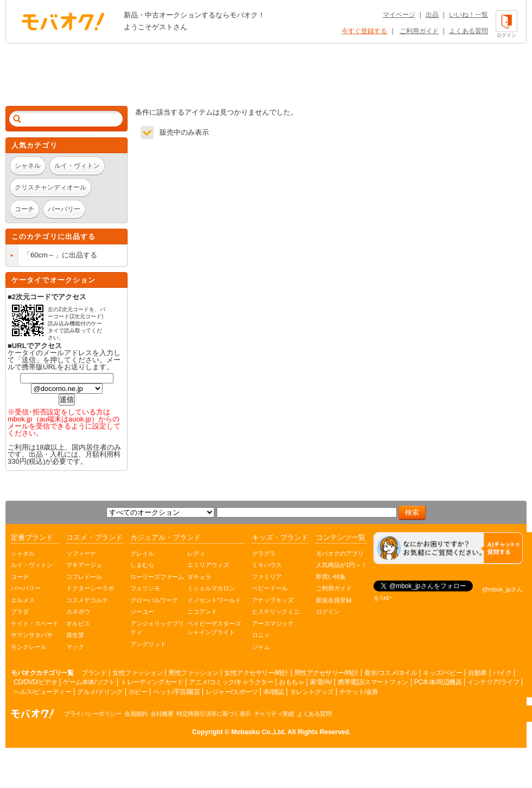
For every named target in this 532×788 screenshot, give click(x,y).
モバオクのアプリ (340, 553)
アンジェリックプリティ (157, 628)
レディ (196, 553)
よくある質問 (468, 31)
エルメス (23, 600)
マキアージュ (84, 565)
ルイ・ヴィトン (32, 565)
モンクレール (29, 647)
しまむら (142, 565)
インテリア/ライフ (493, 682)
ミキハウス (267, 565)
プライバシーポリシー (93, 714)
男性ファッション (193, 673)
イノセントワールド (214, 600)
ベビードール (270, 588)
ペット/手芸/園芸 (176, 692)
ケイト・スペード (35, 623)
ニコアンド (202, 612)
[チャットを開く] (448, 548)
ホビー (138, 692)
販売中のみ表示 (184, 132)
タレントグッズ (312, 692)
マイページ (399, 15)
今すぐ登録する (364, 31)
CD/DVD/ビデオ (35, 682)
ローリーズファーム (157, 577)
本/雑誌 (273, 692)
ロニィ (261, 635)
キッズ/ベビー (442, 673)
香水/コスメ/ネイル (391, 673)
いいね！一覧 (468, 15)
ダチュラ (199, 577)
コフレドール (84, 577)
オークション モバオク (63, 21)
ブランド (94, 673)
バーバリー (26, 588)
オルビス (78, 623)
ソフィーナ (81, 553)
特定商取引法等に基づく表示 (214, 714)
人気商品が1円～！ (341, 565)
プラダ (20, 612)
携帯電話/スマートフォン (373, 682)
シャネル (23, 553)
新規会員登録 (334, 600)
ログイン (328, 612)
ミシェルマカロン (211, 588)
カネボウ (78, 612)
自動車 (477, 673)
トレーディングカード (152, 682)
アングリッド (148, 644)
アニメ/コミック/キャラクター (231, 682)
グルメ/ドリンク (100, 692)
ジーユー (142, 612)
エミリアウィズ (208, 565)
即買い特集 (331, 577)
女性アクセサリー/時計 (256, 673)
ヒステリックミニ (276, 612)
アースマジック (273, 623)
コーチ (20, 577)
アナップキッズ (273, 600)
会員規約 (136, 714)
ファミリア (267, 577)
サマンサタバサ (32, 635)
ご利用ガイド (419, 31)
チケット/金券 (359, 692)
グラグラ (264, 553)
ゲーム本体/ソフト (89, 682)
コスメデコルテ (87, 600)
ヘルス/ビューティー (42, 692)
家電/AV (321, 682)
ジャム (261, 647)
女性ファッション (137, 673)
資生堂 (75, 635)
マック (75, 647)
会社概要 (162, 714)
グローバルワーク (154, 600)
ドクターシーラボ (90, 588)
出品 (432, 15)
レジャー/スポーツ (232, 692)
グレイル (142, 553)
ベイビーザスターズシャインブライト (214, 628)
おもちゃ (292, 682)
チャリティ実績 (274, 714)
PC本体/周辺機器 (438, 682)
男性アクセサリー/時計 (326, 673)
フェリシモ (145, 588)
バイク (502, 673)
